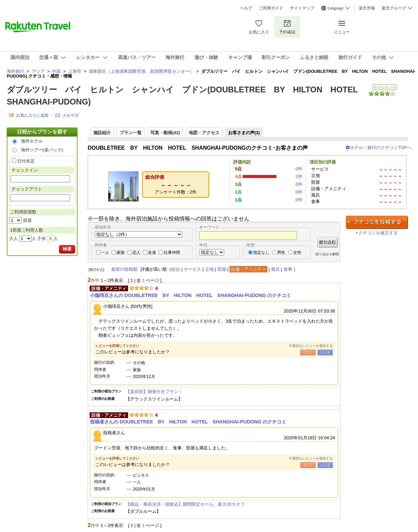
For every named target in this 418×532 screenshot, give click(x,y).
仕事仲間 (172, 253)
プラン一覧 (131, 133)
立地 (209, 269)
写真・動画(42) (165, 133)
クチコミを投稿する (377, 222)
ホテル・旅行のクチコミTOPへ (381, 147)
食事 (288, 269)
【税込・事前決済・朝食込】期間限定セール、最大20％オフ (185, 504)
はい (308, 352)
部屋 (222, 269)
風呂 (275, 269)
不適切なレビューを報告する (311, 346)
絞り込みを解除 (327, 254)
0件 (299, 169)
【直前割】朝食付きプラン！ (154, 392)
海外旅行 (16, 71)
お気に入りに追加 (32, 115)
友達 (152, 253)
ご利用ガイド (271, 8)
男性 (281, 253)
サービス (192, 269)
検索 (67, 249)
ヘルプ (246, 8)
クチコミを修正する (378, 233)
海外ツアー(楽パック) (42, 150)
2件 (299, 176)
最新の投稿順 (124, 269)
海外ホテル (32, 141)
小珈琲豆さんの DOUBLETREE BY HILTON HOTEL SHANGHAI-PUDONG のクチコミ (190, 295)
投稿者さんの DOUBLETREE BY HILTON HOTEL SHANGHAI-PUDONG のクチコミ (188, 422)
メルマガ (70, 115)
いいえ (325, 352)
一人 (105, 253)
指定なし (261, 253)
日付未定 (26, 161)
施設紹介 (102, 133)
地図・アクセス (204, 133)
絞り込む (327, 242)
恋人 (137, 253)
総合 (176, 269)
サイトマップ (302, 8)
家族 (121, 253)
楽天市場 (367, 8)
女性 (297, 253)
